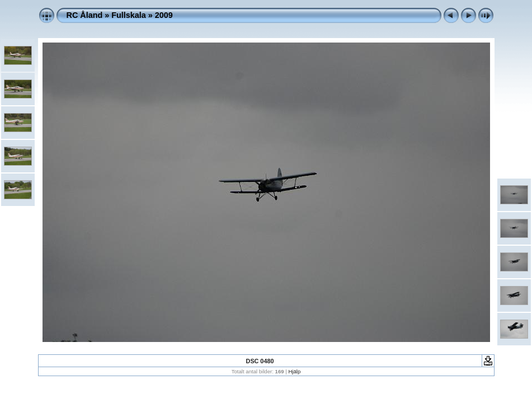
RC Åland (85, 15)
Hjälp (294, 371)
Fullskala (129, 15)
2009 (164, 15)
